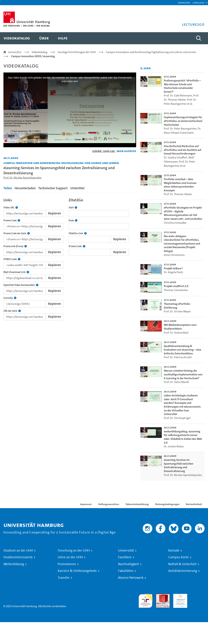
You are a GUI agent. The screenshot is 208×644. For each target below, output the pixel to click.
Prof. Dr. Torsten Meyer (177, 311)
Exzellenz (125, 557)
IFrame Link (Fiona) (15, 246)
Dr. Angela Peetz (173, 272)
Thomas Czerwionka (176, 290)
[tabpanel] (70, 258)
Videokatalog (40, 52)
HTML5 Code (12, 259)
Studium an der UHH (18, 550)
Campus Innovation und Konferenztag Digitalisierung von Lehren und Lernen (151, 52)
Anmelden (184, 2)
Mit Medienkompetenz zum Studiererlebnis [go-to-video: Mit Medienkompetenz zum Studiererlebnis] (180, 327)
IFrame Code (12, 220)
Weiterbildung (14, 564)
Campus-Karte (179, 557)
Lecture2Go (15, 52)
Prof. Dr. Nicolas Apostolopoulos (23, 178)
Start (73, 208)
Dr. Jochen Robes (174, 446)
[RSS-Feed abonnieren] (142, 68)
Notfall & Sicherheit (182, 564)
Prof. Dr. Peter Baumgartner (180, 129)
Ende (73, 220)
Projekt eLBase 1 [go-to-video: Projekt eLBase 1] (173, 268)
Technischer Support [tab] (53, 188)
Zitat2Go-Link (78, 233)
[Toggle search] (199, 38)
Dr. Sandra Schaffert (176, 157)
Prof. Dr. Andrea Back (176, 333)
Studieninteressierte (18, 557)
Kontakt (174, 550)
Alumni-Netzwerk (131, 578)
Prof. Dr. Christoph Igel (177, 418)
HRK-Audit (179, 596)
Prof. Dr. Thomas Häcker (178, 194)
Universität (126, 550)
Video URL (11, 208)
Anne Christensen (174, 255)
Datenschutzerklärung (137, 504)
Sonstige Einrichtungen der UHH (77, 52)
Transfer (64, 578)
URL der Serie (12, 311)
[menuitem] (17, 38)
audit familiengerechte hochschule (146, 600)
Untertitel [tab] (77, 188)
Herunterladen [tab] (25, 188)
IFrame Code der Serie (17, 233)
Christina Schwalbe (175, 223)
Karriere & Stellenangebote (77, 571)
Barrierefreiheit (194, 504)
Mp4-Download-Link (16, 272)
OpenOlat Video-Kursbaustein (21, 285)
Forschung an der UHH (74, 550)
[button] (198, 3)
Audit (159, 596)
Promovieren (67, 564)
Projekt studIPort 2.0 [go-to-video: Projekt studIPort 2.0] (176, 286)
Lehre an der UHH (70, 557)
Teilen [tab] (8, 188)
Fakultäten (126, 571)
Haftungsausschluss (109, 504)
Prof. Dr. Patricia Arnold (178, 357)
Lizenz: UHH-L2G (104, 151)
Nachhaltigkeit (128, 564)
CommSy (10, 298)
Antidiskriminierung (183, 571)
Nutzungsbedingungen (167, 504)
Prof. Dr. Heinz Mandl (176, 382)
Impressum (86, 504)
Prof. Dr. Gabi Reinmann (178, 95)
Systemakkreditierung (198, 596)
